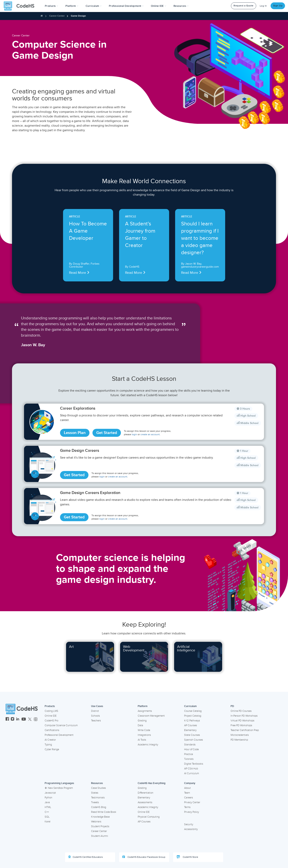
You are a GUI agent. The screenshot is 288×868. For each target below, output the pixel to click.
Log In (263, 6)
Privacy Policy (192, 812)
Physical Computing (149, 817)
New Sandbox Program (59, 788)
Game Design (78, 16)
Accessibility (191, 829)
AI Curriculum (192, 773)
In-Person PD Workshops (244, 716)
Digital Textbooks (194, 764)
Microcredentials (240, 735)
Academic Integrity (148, 745)
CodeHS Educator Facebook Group (144, 857)
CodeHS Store (187, 857)
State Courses (192, 735)
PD (232, 706)
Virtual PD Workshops (242, 721)
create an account (150, 434)
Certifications (52, 730)
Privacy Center (192, 802)
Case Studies (98, 788)
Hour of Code (191, 749)
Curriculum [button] (94, 6)
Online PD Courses (241, 711)
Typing (48, 745)
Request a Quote (244, 6)
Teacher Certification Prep (245, 730)
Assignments (145, 711)
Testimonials (98, 798)
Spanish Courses (194, 740)
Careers (189, 798)
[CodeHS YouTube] (24, 719)
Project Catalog (193, 716)
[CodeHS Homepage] (21, 6)
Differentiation (146, 793)
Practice (189, 754)
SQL (47, 817)
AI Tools (142, 740)
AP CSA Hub (191, 769)
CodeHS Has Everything (152, 783)
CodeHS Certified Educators (86, 857)
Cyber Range (52, 749)
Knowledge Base (100, 817)
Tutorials (189, 759)
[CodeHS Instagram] (13, 719)
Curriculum (190, 706)
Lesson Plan (75, 433)
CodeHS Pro (51, 721)
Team (187, 793)
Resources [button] (181, 6)
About (187, 788)
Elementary (190, 730)
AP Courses (191, 725)
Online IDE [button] (159, 6)
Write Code (144, 730)
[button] (52, 6)
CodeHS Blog (99, 807)
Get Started (107, 433)
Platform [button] (72, 6)
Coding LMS (51, 711)
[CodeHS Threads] (36, 719)
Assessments (145, 802)
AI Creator (50, 740)
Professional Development (59, 735)
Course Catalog (193, 711)
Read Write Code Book (104, 812)
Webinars (96, 822)
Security (189, 824)
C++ (47, 812)
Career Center (57, 16)
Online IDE (51, 716)
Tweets (95, 802)
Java (47, 802)
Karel (48, 822)
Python (48, 798)
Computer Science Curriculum (61, 725)
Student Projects (100, 826)
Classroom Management (151, 716)
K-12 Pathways (192, 721)
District (95, 711)
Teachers (96, 721)
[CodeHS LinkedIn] (18, 719)
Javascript (50, 793)
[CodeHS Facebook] (7, 719)
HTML (48, 807)
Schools (95, 716)
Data (140, 725)
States (95, 793)
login (134, 434)
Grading (142, 721)
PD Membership (239, 740)
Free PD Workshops (241, 725)
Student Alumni (100, 836)
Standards (190, 745)
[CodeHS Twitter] (30, 719)
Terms (187, 807)
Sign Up (278, 6)
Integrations (144, 735)
